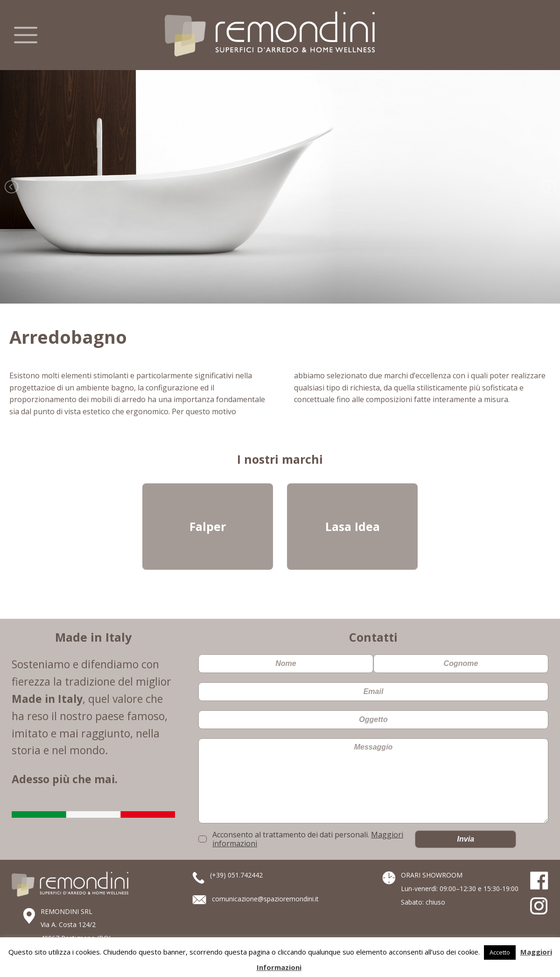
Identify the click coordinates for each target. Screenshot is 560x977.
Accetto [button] (500, 952)
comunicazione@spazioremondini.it (265, 899)
